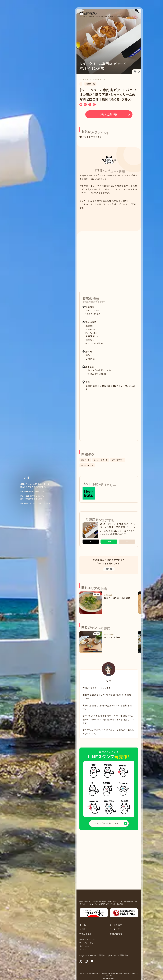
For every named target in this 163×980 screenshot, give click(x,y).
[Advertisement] (109, 218)
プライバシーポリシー (88, 943)
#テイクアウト (118, 460)
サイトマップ (84, 946)
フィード (83, 950)
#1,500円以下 (87, 465)
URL (127, 542)
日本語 (93, 955)
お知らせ (84, 929)
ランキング (115, 929)
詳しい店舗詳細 (109, 115)
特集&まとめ (85, 934)
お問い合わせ (116, 934)
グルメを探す (116, 925)
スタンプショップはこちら (106, 824)
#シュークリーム (101, 460)
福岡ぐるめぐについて (88, 939)
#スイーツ (85, 460)
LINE (109, 542)
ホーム (83, 925)
